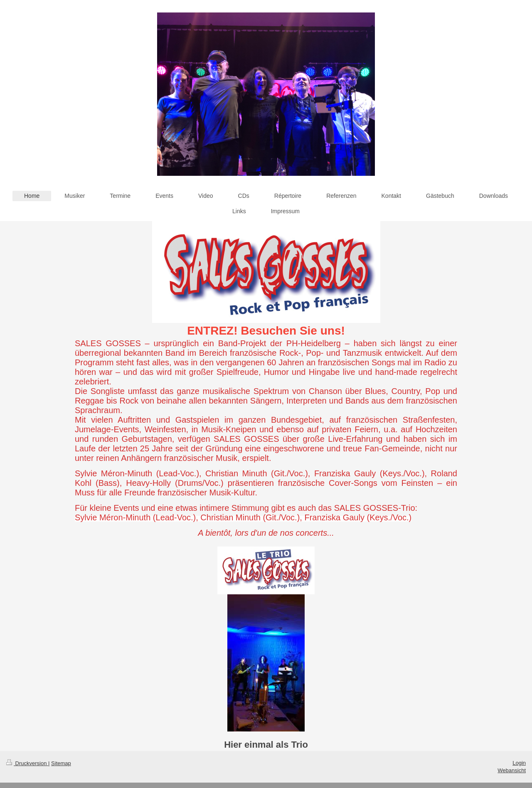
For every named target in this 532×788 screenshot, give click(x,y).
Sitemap (61, 763)
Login (519, 763)
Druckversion (27, 763)
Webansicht (512, 770)
